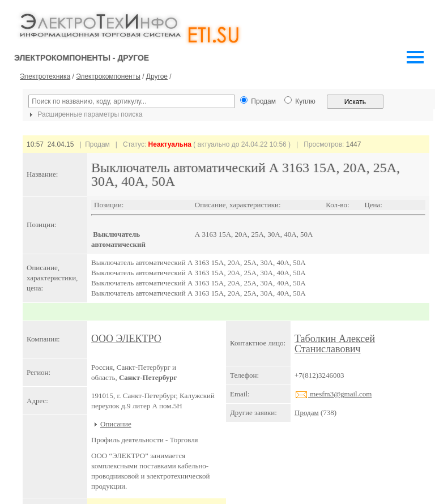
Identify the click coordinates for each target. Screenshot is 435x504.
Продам (307, 413)
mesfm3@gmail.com (333, 394)
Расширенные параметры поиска (84, 114)
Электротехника (45, 76)
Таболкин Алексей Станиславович (335, 344)
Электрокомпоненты (108, 76)
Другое (157, 76)
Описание (116, 424)
